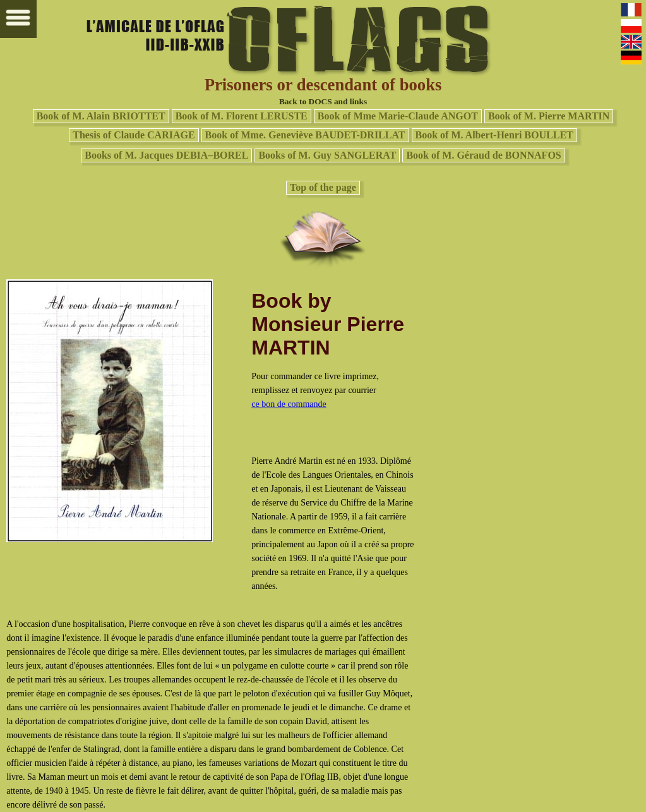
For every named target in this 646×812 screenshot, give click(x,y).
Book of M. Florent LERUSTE (242, 116)
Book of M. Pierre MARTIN (549, 116)
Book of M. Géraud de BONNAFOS (483, 155)
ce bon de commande (289, 404)
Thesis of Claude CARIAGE (134, 135)
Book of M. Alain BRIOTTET (101, 116)
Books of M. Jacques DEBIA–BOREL (166, 155)
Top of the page (323, 187)
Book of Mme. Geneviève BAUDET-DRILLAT (305, 135)
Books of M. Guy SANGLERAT (327, 155)
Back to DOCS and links (323, 101)
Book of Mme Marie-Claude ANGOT (398, 116)
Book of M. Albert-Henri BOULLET (494, 135)
